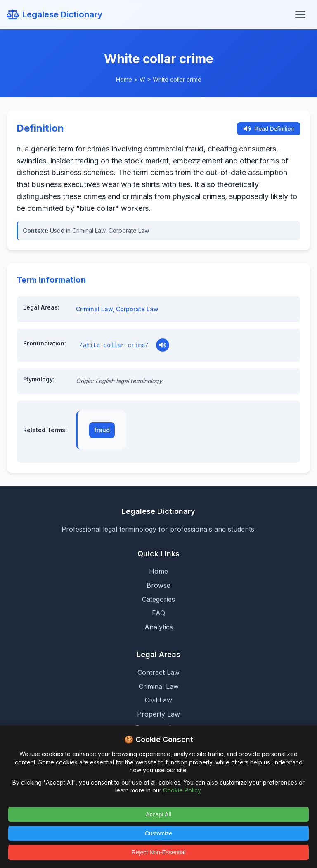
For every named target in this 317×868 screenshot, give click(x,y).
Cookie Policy (182, 790)
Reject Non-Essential (159, 852)
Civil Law (158, 700)
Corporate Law (137, 309)
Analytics (159, 627)
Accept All (158, 814)
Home (124, 79)
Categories (158, 599)
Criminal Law (94, 309)
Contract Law (158, 672)
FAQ (158, 613)
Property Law (158, 714)
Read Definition (269, 129)
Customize (158, 833)
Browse (158, 585)
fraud (102, 430)
